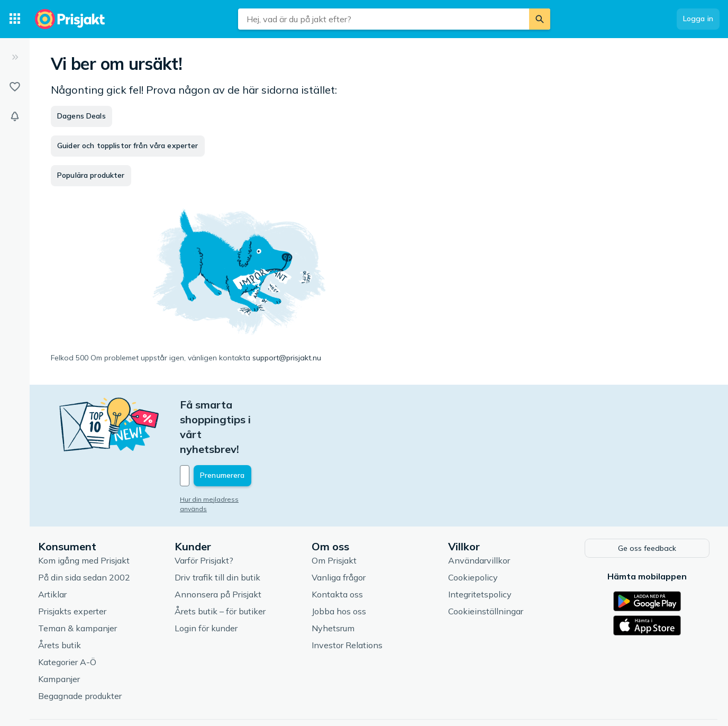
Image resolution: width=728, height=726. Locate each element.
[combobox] (384, 19)
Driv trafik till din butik (217, 532)
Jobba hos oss (339, 566)
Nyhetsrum (333, 583)
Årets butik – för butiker (220, 566)
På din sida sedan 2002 (84, 532)
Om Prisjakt (334, 515)
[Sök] (540, 19)
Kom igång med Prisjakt (84, 515)
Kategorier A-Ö (67, 616)
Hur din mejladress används (224, 455)
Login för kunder (206, 583)
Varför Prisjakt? (204, 515)
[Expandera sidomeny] (15, 57)
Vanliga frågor (339, 532)
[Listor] (15, 87)
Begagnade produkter (80, 650)
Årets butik (60, 600)
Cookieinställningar (486, 566)
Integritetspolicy (480, 549)
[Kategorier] (15, 19)
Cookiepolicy (473, 532)
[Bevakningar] (15, 116)
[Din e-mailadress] (249, 431)
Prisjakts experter (72, 566)
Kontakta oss (337, 549)
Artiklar (52, 549)
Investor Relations (347, 600)
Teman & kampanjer (78, 583)
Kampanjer (59, 633)
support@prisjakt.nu (287, 358)
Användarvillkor (479, 515)
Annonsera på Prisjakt (218, 549)
